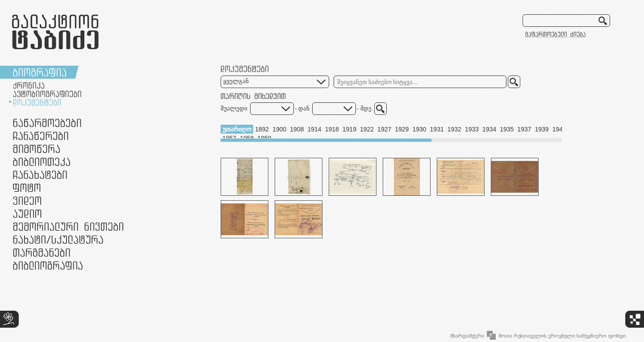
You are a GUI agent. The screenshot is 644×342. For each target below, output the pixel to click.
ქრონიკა (29, 85)
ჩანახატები (40, 175)
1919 (349, 129)
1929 (402, 129)
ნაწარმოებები (47, 123)
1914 (314, 129)
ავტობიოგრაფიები (47, 94)
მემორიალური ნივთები (68, 226)
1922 (367, 129)
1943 (559, 129)
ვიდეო (27, 201)
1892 (262, 129)
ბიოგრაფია (40, 72)
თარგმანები (42, 252)
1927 (384, 129)
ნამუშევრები (58, 239)
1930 (419, 129)
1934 (489, 129)
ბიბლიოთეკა (42, 162)
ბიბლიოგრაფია (48, 265)
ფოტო (27, 188)
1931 (437, 129)
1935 (507, 129)
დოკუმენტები (37, 102)
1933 (472, 129)
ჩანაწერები (41, 136)
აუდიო (27, 213)
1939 (542, 129)
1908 (297, 129)
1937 (524, 129)
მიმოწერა (36, 149)
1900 (279, 129)
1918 (332, 129)
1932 (454, 129)
